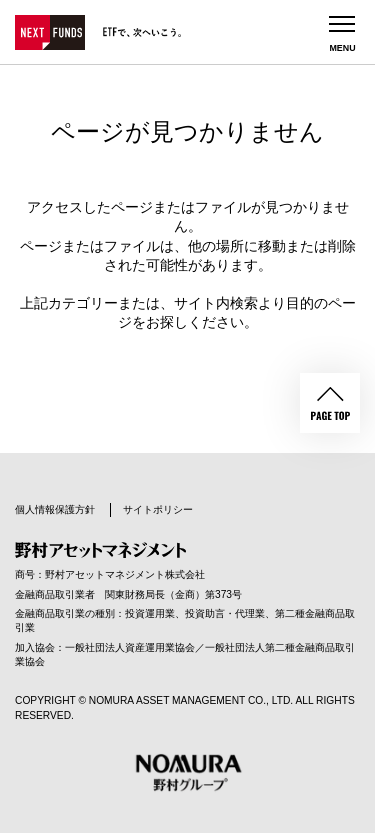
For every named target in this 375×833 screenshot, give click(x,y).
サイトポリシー (158, 509)
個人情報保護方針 (55, 509)
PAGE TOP (330, 403)
